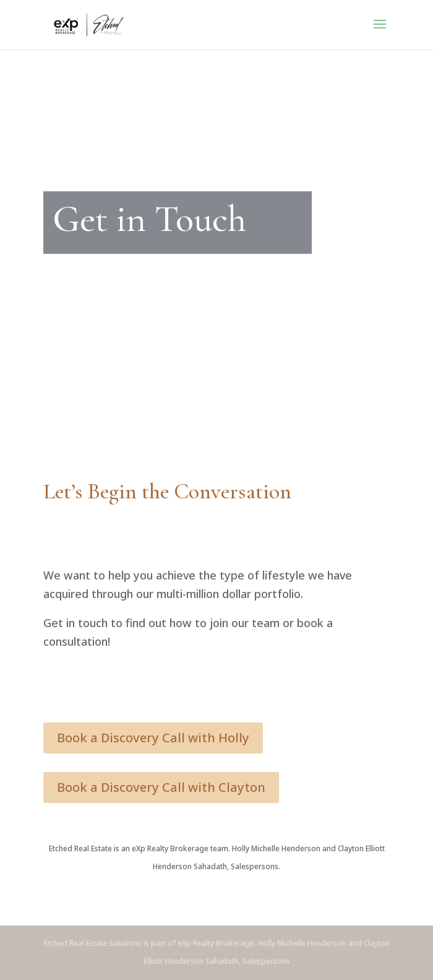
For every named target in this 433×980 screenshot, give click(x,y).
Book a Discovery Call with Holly (153, 738)
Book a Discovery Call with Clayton (161, 787)
